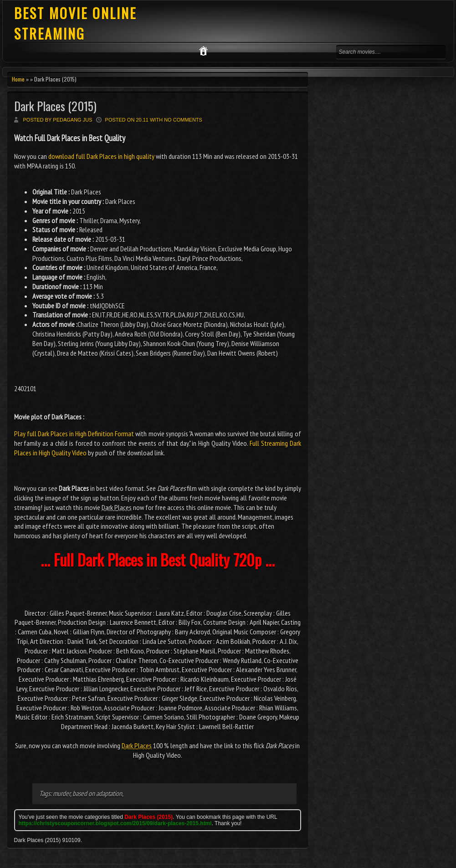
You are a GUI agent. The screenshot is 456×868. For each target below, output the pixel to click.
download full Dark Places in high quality (101, 156)
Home (18, 79)
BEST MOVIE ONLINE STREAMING (75, 23)
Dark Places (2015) (55, 106)
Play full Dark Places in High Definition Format (74, 434)
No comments (183, 120)
